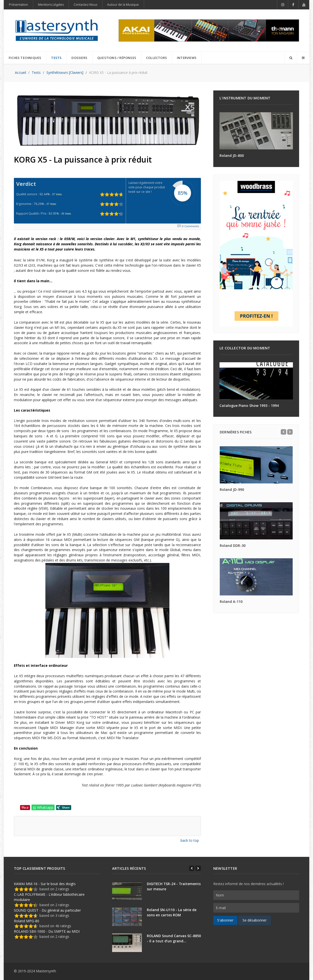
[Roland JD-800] (256, 131)
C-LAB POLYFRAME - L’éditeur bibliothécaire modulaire (49, 897)
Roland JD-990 (232, 490)
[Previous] (283, 432)
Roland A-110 (231, 602)
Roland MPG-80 (27, 921)
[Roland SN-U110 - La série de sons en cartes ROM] (127, 917)
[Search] (291, 58)
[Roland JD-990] (256, 465)
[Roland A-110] (256, 577)
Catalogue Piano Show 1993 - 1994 (249, 406)
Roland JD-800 (232, 155)
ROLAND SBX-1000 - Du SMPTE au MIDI (47, 931)
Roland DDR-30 (233, 546)
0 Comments (190, 226)
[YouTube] (304, 5)
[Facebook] (293, 5)
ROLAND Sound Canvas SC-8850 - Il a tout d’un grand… (174, 938)
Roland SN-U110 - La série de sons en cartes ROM (172, 912)
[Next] (290, 432)
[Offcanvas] (303, 58)
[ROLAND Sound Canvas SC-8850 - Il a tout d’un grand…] (127, 943)
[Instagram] (283, 5)
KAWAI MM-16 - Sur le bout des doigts (45, 884)
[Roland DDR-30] (256, 521)
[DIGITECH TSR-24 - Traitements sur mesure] (127, 891)
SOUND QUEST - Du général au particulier (47, 910)
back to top (190, 840)
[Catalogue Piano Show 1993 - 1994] (256, 381)
